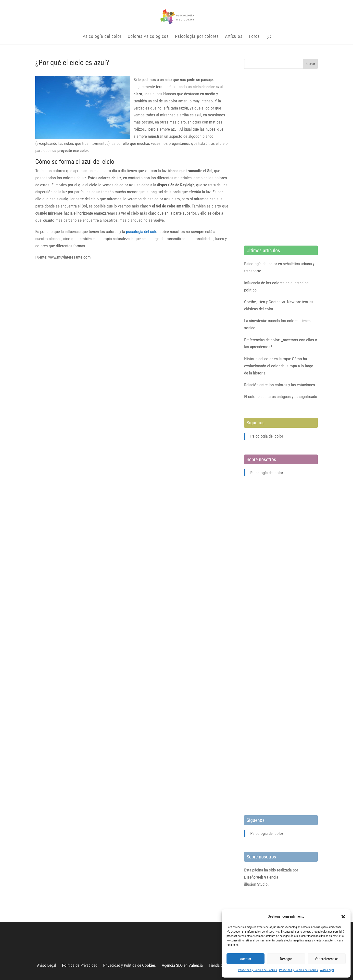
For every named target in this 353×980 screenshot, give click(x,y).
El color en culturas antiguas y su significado (281, 397)
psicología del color (142, 232)
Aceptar (246, 959)
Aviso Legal (327, 970)
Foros (254, 37)
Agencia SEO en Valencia (182, 965)
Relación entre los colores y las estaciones (280, 385)
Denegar (286, 959)
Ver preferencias (327, 959)
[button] (343, 917)
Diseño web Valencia (261, 877)
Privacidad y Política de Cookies (258, 970)
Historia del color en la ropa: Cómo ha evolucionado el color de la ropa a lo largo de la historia (279, 366)
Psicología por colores (197, 37)
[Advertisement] (281, 157)
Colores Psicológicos (148, 37)
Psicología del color (102, 37)
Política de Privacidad (80, 965)
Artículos (234, 37)
